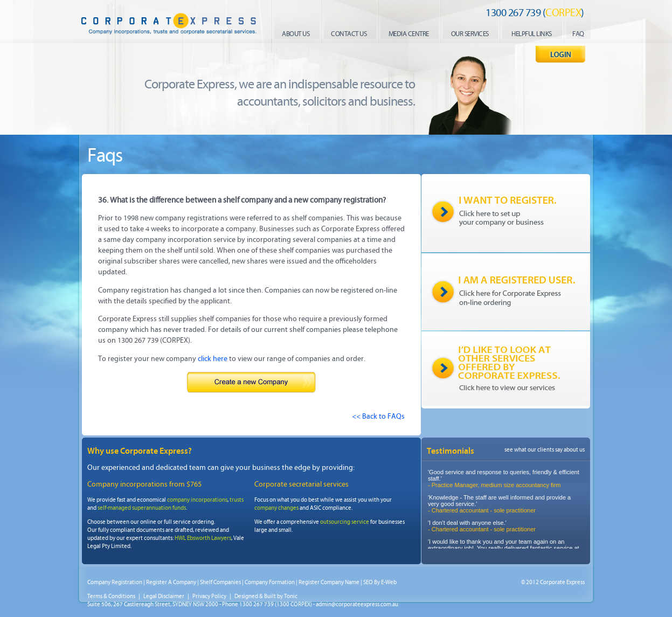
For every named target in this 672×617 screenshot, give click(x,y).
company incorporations (197, 500)
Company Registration (115, 582)
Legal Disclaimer (164, 596)
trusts (237, 500)
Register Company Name (329, 582)
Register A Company (171, 582)
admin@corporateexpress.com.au (357, 604)
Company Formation (270, 582)
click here (213, 359)
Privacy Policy (209, 596)
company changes (276, 508)
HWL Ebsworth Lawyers (203, 538)
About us (296, 34)
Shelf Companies (220, 582)
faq (578, 34)
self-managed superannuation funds (142, 508)
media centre (409, 34)
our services (470, 34)
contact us (349, 34)
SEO (368, 582)
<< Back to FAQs (378, 416)
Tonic (291, 596)
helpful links (532, 34)
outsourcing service (345, 522)
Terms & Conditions (111, 596)
